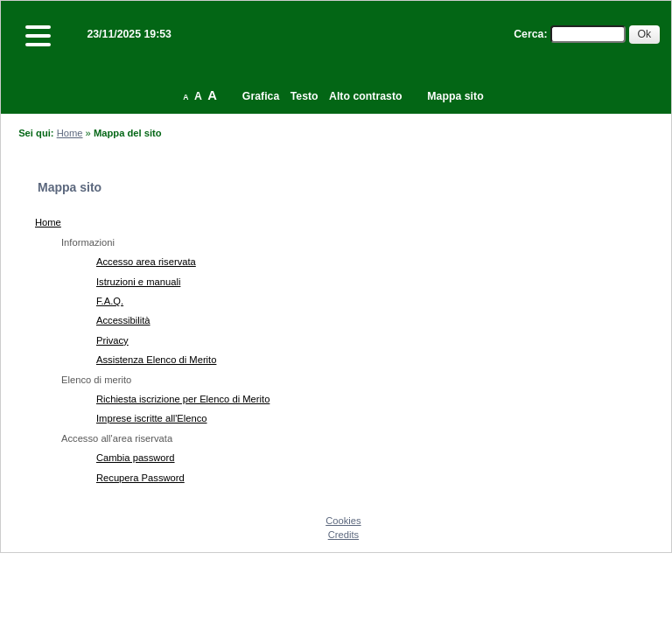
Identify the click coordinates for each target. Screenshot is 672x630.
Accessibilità (123, 320)
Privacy (112, 340)
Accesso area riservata (146, 262)
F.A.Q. (110, 301)
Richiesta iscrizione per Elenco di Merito (183, 399)
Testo (304, 96)
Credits (343, 535)
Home (70, 133)
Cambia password (136, 458)
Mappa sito (455, 96)
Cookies (343, 521)
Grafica (261, 96)
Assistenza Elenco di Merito (156, 360)
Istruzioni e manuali (138, 282)
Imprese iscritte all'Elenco (152, 418)
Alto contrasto (365, 96)
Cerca (528, 34)
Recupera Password (140, 478)
